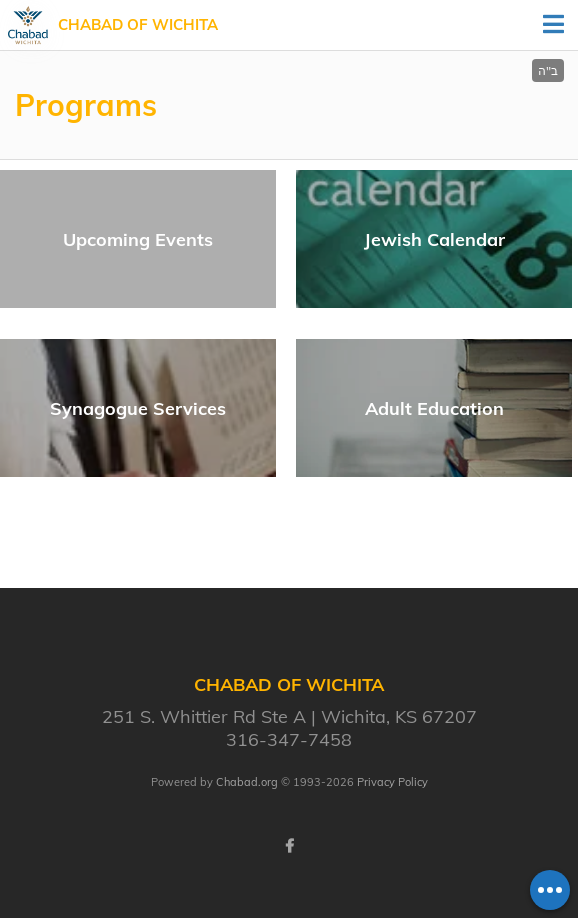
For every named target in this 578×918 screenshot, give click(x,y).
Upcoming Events (138, 239)
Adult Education (434, 408)
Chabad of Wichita (138, 24)
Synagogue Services (138, 408)
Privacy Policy (392, 782)
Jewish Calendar (434, 239)
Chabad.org (247, 782)
